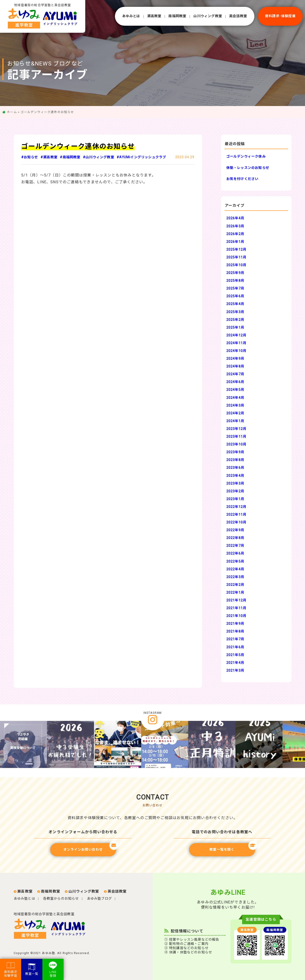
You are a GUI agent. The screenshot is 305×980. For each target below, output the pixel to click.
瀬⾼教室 (154, 16)
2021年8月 (235, 631)
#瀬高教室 (49, 157)
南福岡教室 (177, 16)
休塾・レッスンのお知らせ (248, 168)
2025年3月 (235, 312)
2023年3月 (235, 484)
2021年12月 (236, 600)
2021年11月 (236, 608)
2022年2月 (235, 585)
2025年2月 (235, 320)
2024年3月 (235, 406)
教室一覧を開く (232, 847)
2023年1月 (235, 499)
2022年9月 (235, 530)
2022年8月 (235, 538)
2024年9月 (235, 359)
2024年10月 (236, 351)
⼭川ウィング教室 (208, 16)
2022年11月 (236, 515)
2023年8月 (235, 460)
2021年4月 (235, 663)
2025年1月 (235, 328)
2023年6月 (235, 468)
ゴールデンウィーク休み (246, 157)
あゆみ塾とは (24, 899)
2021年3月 (235, 671)
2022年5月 (235, 561)
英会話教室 (238, 16)
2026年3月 (235, 226)
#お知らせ (30, 157)
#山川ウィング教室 (99, 157)
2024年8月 (235, 366)
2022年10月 (236, 522)
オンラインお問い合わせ (90, 847)
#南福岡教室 (70, 157)
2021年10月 (236, 616)
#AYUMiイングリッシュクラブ (141, 157)
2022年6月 (235, 553)
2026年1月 (235, 242)
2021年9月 (235, 624)
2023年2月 (235, 491)
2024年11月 (236, 343)
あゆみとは (131, 16)
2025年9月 (235, 273)
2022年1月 (235, 593)
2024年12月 (236, 335)
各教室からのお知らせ (61, 899)
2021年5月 (235, 655)
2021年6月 (235, 647)
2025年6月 (235, 296)
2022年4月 (235, 569)
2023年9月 (235, 452)
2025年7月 (235, 288)
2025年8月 (235, 281)
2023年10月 (236, 444)
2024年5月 (235, 390)
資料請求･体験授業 (280, 16)
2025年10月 (236, 265)
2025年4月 (235, 304)
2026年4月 (235, 218)
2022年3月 (235, 577)
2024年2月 (235, 413)
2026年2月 (235, 234)
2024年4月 (235, 398)
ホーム (12, 112)
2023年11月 (236, 437)
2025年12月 (236, 250)
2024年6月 (235, 382)
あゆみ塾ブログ (99, 899)
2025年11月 (236, 257)
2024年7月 (235, 374)
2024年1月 (235, 421)
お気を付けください (242, 179)
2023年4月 (235, 476)
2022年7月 (235, 546)
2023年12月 (236, 429)
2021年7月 (235, 639)
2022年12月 (236, 507)
